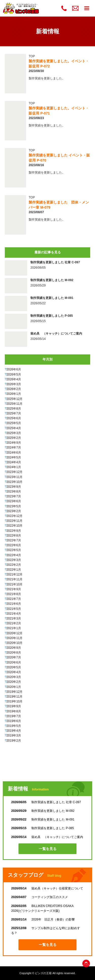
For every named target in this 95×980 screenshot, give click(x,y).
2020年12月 (14, 633)
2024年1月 (14, 467)
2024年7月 (14, 448)
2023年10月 (14, 482)
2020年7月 (14, 657)
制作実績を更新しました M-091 (43, 819)
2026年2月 (14, 389)
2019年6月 (14, 721)
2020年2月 (14, 682)
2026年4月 (14, 379)
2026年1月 (14, 394)
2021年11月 (14, 579)
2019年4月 (14, 731)
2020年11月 (14, 638)
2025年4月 (14, 428)
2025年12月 (14, 399)
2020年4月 (14, 672)
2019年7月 (14, 716)
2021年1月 (14, 628)
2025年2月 (14, 438)
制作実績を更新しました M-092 (43, 811)
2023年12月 (14, 472)
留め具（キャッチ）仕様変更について (47, 888)
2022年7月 (14, 540)
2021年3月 (14, 618)
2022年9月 (14, 531)
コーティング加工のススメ (40, 897)
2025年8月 (14, 409)
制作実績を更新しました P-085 (42, 828)
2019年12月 (14, 692)
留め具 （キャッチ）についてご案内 (47, 837)
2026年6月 (14, 369)
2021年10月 (14, 584)
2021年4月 (14, 614)
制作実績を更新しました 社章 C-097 (46, 802)
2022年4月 (14, 555)
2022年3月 (14, 560)
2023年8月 (14, 492)
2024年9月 (14, 443)
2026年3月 (14, 384)
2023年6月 (14, 501)
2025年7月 (14, 413)
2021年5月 (14, 609)
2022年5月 (14, 550)
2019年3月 (14, 736)
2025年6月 (14, 418)
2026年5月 (14, 374)
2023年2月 (14, 511)
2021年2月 (14, 623)
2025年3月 (14, 433)
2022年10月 (14, 526)
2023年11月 (14, 477)
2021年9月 (14, 589)
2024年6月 (14, 453)
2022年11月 (14, 521)
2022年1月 (14, 570)
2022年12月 (14, 516)
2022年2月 (14, 565)
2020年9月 (14, 648)
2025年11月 (14, 404)
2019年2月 (14, 741)
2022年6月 (14, 545)
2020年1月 (14, 687)
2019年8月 (14, 711)
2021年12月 (14, 574)
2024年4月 (14, 462)
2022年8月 (14, 536)
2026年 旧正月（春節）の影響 (43, 919)
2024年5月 (14, 457)
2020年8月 (14, 653)
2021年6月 (14, 604)
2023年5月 (14, 506)
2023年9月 (14, 487)
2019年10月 (14, 701)
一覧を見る (48, 849)
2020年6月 (14, 662)
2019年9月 (14, 706)
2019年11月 (14, 697)
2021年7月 (14, 599)
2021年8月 (14, 594)
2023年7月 (14, 496)
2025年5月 (14, 423)
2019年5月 (14, 726)
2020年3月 (14, 677)
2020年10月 (14, 643)
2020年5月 (14, 667)
